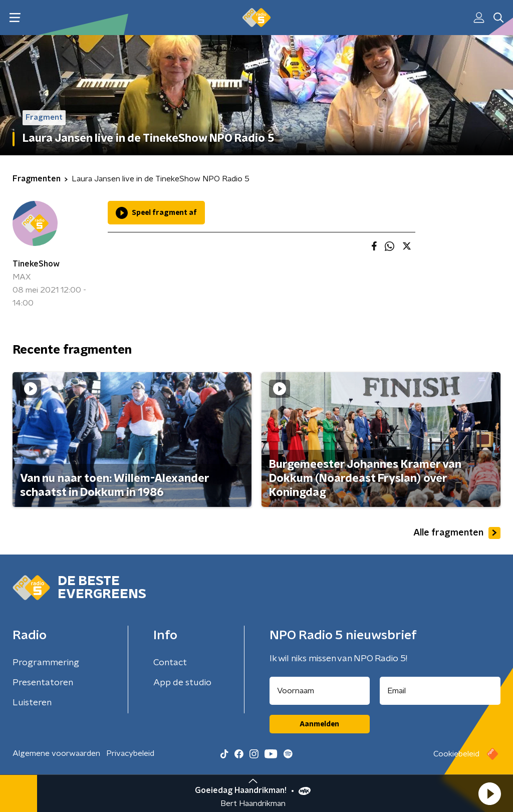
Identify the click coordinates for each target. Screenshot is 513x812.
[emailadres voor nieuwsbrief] (440, 691)
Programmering (46, 663)
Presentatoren (43, 683)
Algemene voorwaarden (56, 753)
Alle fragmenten (457, 533)
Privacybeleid (130, 753)
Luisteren (32, 703)
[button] (489, 793)
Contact (170, 663)
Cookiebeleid (456, 754)
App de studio (182, 683)
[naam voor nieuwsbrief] (320, 691)
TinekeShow (36, 264)
